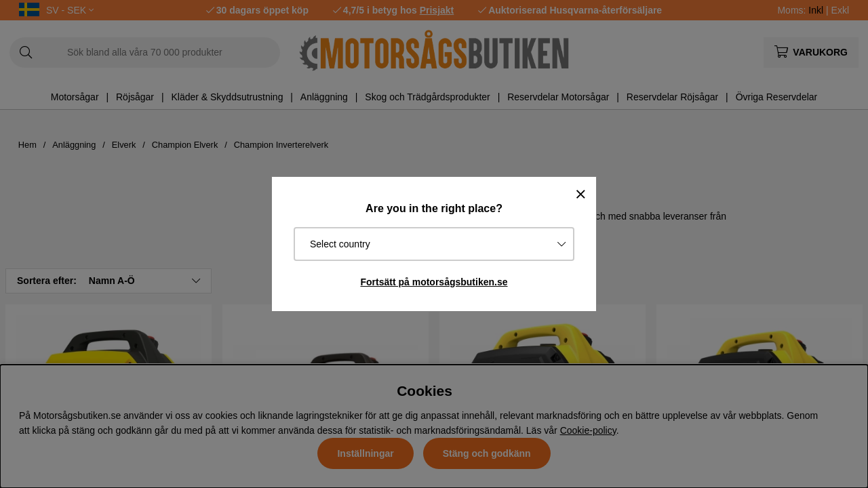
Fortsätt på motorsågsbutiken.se (434, 282)
